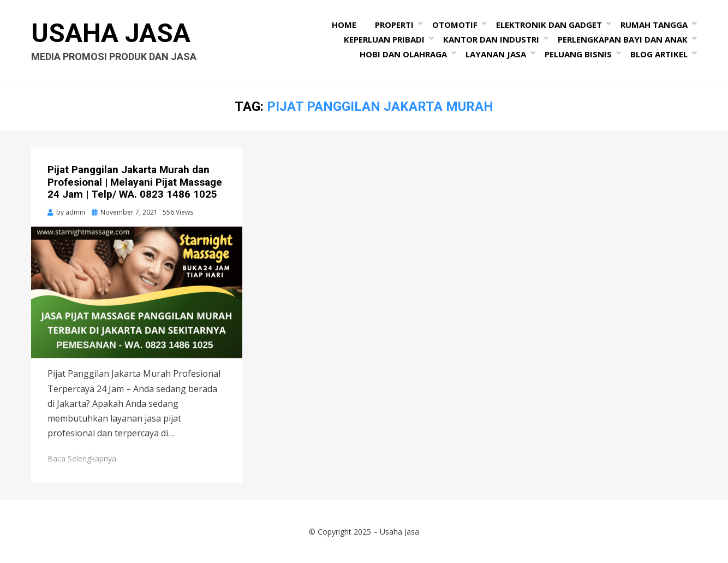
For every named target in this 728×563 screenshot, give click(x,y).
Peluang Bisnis (578, 54)
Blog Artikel (659, 54)
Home (344, 25)
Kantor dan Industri (491, 39)
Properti (394, 25)
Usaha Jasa (111, 33)
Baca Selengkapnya (82, 458)
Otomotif (455, 25)
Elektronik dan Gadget (549, 25)
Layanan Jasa (496, 54)
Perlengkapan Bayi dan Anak (623, 39)
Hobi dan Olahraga (403, 54)
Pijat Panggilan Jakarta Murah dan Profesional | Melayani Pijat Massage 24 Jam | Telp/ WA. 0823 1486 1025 (135, 182)
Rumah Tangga (654, 25)
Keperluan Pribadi (384, 39)
